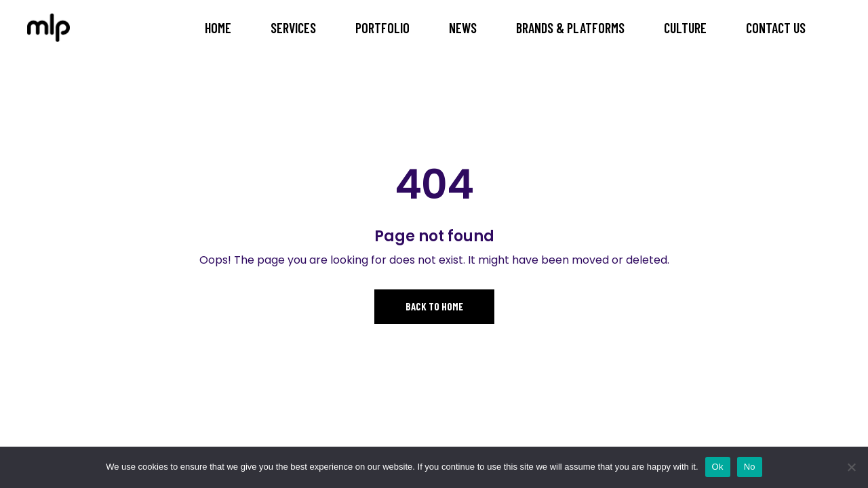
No (750, 467)
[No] (851, 467)
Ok (718, 467)
